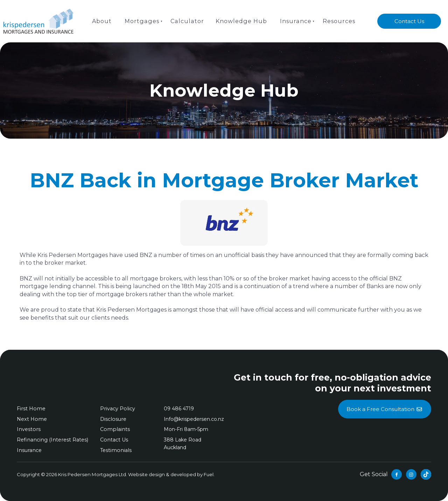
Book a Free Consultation (385, 404)
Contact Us (409, 18)
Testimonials (115, 450)
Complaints (114, 429)
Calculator (187, 21)
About (103, 21)
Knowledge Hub (240, 21)
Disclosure (113, 419)
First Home (31, 409)
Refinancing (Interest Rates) (52, 440)
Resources (338, 21)
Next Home (31, 419)
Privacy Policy (117, 409)
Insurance (295, 21)
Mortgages (143, 21)
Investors (28, 429)
